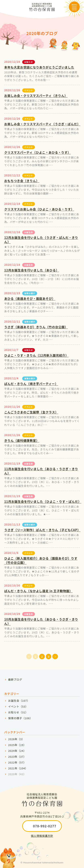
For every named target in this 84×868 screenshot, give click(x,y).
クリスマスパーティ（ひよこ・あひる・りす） (37, 152)
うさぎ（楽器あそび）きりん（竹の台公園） (36, 327)
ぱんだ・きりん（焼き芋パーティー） (31, 384)
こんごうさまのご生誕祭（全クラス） (31, 412)
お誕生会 (29, 232)
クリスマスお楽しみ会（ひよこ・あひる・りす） (39, 209)
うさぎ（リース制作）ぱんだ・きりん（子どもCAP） (42, 530)
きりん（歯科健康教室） (22, 440)
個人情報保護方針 (42, 836)
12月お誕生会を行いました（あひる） (32, 270)
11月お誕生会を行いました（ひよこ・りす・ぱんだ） (43, 501)
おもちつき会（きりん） (22, 181)
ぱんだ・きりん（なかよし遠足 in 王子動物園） (38, 591)
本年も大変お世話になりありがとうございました (39, 67)
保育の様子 (30, 293)
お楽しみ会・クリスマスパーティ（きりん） (36, 96)
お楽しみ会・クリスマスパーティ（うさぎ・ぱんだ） (42, 124)
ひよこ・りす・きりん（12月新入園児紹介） (36, 355)
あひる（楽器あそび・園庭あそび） (30, 298)
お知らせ (29, 62)
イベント (29, 90)
